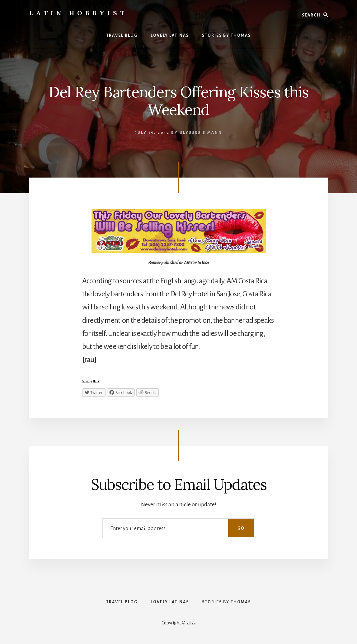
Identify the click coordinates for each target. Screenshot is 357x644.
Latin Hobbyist (78, 13)
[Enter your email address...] (179, 528)
